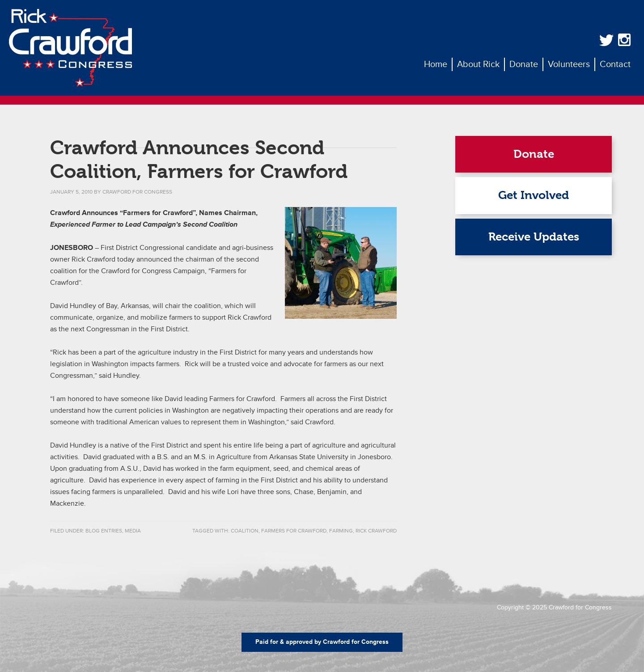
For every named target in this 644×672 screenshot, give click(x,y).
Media (133, 531)
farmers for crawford (294, 531)
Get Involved (534, 195)
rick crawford (376, 531)
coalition (245, 531)
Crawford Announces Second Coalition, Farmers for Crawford (199, 159)
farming (341, 531)
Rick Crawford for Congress (70, 48)
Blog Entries (104, 531)
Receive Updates (534, 237)
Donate (534, 154)
